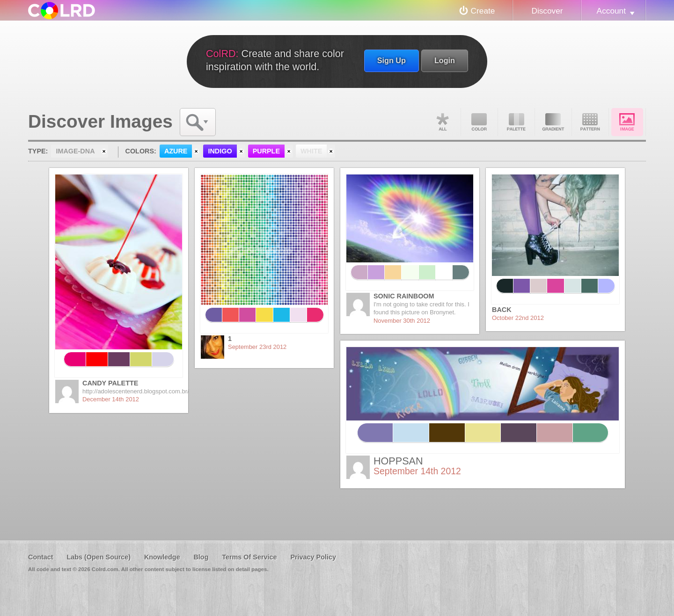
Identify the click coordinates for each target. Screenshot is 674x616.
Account (611, 11)
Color (479, 122)
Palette (516, 122)
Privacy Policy (313, 557)
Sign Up (392, 60)
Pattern (590, 122)
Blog (201, 557)
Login (445, 60)
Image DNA (627, 122)
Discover (547, 11)
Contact (41, 557)
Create (483, 11)
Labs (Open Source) (99, 557)
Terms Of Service (249, 557)
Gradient (553, 122)
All (442, 122)
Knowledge (162, 557)
